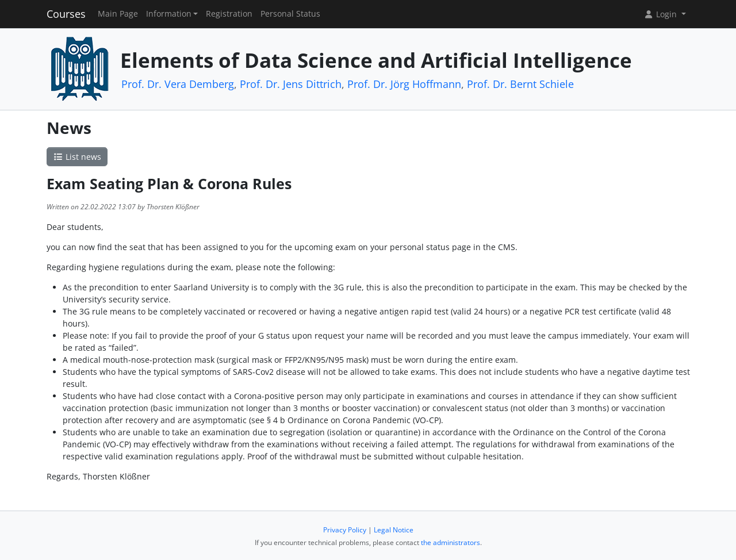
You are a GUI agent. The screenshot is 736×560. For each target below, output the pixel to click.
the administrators (451, 542)
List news (77, 157)
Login (661, 14)
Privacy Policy (345, 530)
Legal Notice (394, 530)
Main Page (118, 14)
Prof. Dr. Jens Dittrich (291, 84)
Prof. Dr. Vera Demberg (178, 84)
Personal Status (290, 14)
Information (169, 14)
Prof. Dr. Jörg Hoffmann (404, 84)
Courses (66, 14)
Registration (229, 14)
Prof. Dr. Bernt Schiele (520, 84)
